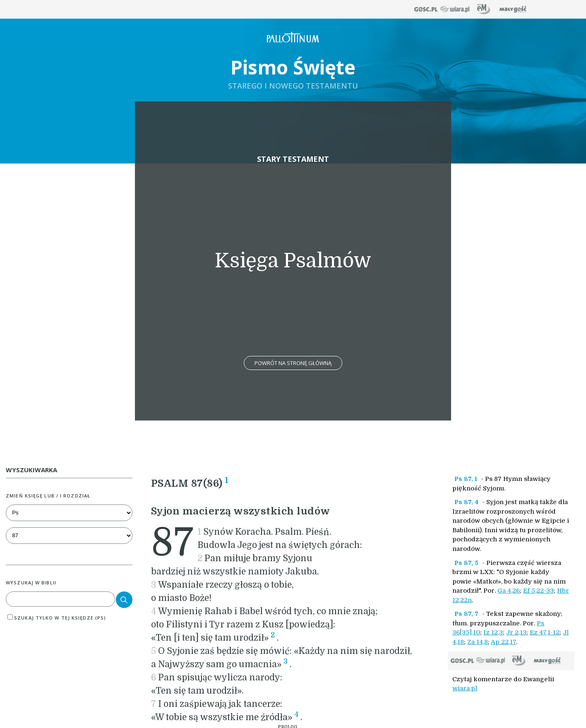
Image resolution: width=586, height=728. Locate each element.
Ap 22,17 (503, 642)
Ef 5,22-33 (538, 591)
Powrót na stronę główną (293, 363)
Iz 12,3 (493, 632)
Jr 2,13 (516, 632)
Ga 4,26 (509, 591)
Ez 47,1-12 (545, 632)
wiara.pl (465, 688)
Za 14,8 (478, 642)
